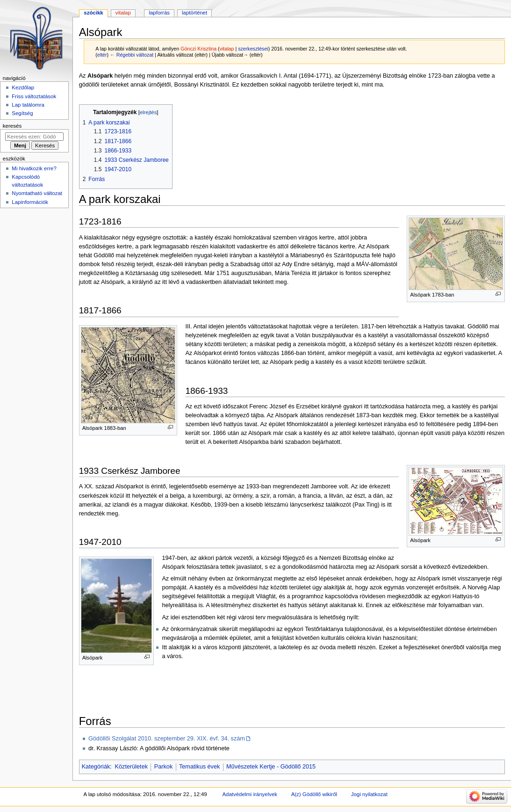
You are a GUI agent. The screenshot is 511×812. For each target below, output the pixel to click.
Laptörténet (194, 13)
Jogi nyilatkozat (369, 794)
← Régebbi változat (132, 55)
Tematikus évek (199, 767)
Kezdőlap (23, 87)
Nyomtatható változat (37, 193)
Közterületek (132, 767)
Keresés (12, 126)
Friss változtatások (34, 96)
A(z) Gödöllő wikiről (314, 794)
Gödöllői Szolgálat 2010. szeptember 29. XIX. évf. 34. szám (167, 739)
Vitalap (123, 13)
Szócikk (93, 13)
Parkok (164, 767)
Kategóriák (96, 767)
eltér (102, 55)
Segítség (22, 113)
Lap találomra (28, 105)
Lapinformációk (30, 202)
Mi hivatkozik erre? (34, 168)
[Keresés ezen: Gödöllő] (34, 137)
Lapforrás (159, 13)
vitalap (227, 49)
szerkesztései (253, 49)
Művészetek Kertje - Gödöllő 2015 (271, 767)
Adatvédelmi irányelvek (250, 794)
